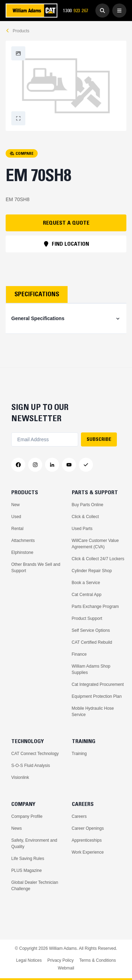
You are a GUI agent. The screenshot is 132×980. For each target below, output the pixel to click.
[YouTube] (69, 465)
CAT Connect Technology (35, 754)
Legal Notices (29, 960)
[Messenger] (86, 465)
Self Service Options (91, 630)
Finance (79, 654)
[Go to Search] (102, 11)
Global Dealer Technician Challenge (35, 886)
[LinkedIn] (52, 465)
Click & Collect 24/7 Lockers (98, 559)
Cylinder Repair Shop (92, 571)
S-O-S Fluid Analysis (31, 766)
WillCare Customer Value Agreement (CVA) (95, 544)
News (17, 828)
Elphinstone (22, 552)
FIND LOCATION (66, 244)
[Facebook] (18, 465)
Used (16, 517)
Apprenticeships (87, 840)
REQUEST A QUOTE (66, 223)
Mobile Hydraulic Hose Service (93, 711)
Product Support (87, 618)
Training (79, 754)
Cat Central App (87, 595)
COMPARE (22, 153)
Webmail (66, 968)
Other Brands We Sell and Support (36, 568)
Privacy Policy (60, 960)
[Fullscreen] (18, 53)
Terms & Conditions (98, 960)
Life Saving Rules (28, 859)
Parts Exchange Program (95, 607)
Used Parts (82, 529)
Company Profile (27, 816)
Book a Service (86, 583)
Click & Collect (85, 517)
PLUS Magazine (27, 870)
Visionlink (20, 777)
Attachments (23, 541)
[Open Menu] (119, 11)
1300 (78, 11)
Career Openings (88, 828)
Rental (17, 529)
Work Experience (88, 852)
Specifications (37, 294)
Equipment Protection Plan (97, 696)
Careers (79, 816)
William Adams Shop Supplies (91, 669)
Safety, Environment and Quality (34, 843)
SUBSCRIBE (99, 439)
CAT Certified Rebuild (92, 642)
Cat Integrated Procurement (98, 684)
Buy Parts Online (88, 505)
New (15, 505)
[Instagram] (35, 465)
